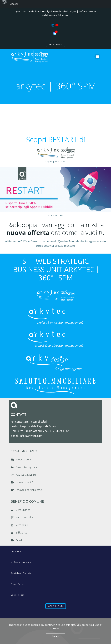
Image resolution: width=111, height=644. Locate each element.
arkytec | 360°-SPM (78, 11)
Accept (56, 636)
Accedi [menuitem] (14, 4)
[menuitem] (4, 4)
